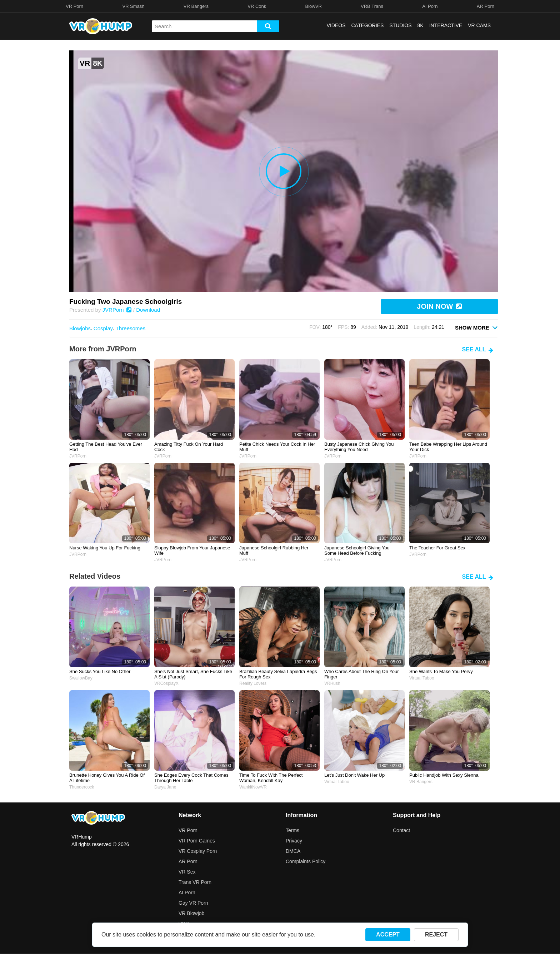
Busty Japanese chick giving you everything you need (359, 447)
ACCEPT (388, 935)
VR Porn (74, 6)
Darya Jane (165, 787)
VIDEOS (336, 25)
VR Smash (133, 6)
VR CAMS (479, 25)
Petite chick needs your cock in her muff (277, 447)
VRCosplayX (166, 683)
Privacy (294, 841)
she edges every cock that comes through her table (191, 778)
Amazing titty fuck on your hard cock (189, 447)
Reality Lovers (253, 683)
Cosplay (103, 328)
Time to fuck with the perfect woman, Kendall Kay (271, 778)
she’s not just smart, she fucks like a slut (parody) (193, 674)
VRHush (332, 683)
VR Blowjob (191, 913)
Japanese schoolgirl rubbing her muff (274, 550)
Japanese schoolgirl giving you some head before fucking (357, 550)
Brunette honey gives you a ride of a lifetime (107, 778)
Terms (292, 830)
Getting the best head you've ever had (106, 447)
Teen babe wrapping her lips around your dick (448, 447)
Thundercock (82, 787)
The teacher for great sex (437, 548)
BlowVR (314, 6)
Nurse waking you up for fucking (105, 548)
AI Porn (430, 6)
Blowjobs (80, 328)
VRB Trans (372, 6)
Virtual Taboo (422, 678)
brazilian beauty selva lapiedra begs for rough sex (278, 674)
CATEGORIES (368, 25)
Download (148, 310)
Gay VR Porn (193, 903)
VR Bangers (196, 6)
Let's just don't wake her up (354, 775)
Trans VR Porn (195, 882)
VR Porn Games (197, 841)
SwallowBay (81, 678)
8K (421, 25)
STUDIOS (400, 25)
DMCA (293, 851)
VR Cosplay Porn (198, 851)
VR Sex (187, 872)
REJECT (436, 935)
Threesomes (131, 328)
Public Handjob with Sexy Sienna (444, 775)
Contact (401, 830)
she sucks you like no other (100, 671)
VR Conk (257, 6)
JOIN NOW (439, 306)
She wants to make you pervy (441, 671)
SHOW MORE (476, 327)
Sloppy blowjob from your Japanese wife (192, 550)
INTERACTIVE (446, 25)
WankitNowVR (253, 787)
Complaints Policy (306, 861)
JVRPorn (117, 310)
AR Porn (486, 6)
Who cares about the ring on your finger (362, 674)
